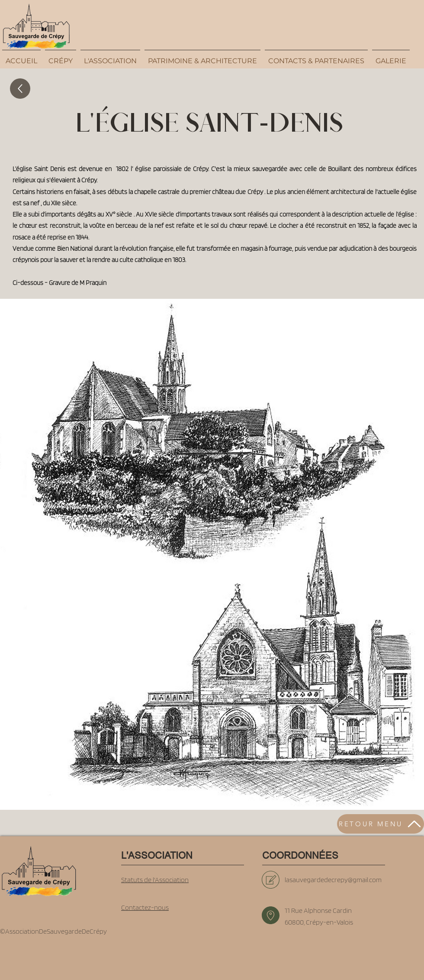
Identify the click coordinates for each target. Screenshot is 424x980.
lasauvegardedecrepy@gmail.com (333, 880)
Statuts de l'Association (155, 880)
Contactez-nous (145, 907)
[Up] (20, 89)
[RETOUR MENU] (381, 824)
